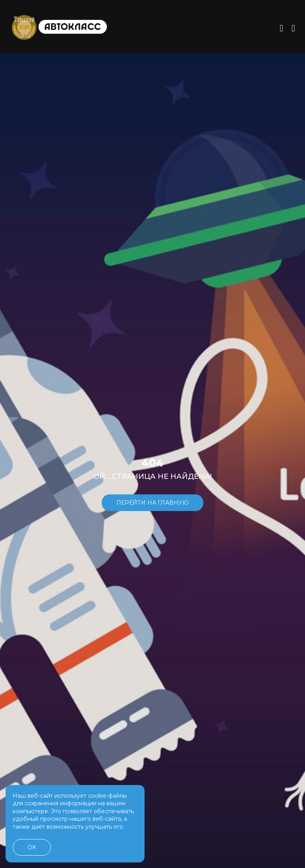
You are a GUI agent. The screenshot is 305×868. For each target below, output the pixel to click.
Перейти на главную (152, 507)
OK (32, 847)
